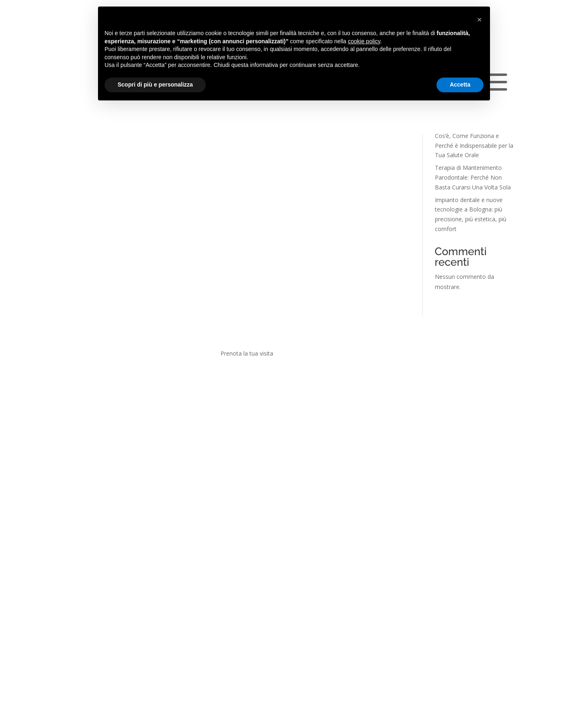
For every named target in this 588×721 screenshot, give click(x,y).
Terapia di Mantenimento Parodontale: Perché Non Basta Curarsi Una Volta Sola (473, 177)
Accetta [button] (460, 85)
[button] (479, 20)
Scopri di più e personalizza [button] (155, 85)
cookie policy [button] (364, 41)
